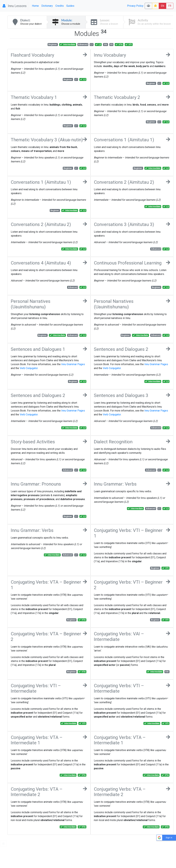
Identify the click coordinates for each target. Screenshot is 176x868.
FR (170, 6)
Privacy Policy (135, 6)
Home (35, 6)
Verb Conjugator (29, 368)
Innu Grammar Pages (73, 364)
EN (162, 6)
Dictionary (47, 6)
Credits (60, 6)
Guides (70, 6)
